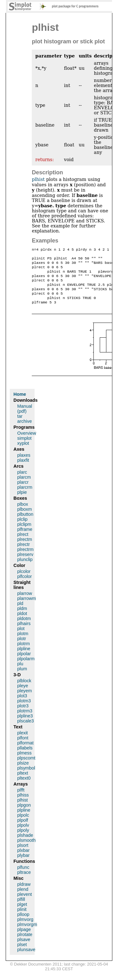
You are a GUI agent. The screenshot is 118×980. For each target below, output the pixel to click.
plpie (22, 501)
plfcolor (25, 585)
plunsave (26, 958)
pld (20, 612)
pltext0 (24, 787)
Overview (27, 442)
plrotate (25, 943)
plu (20, 672)
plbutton (25, 523)
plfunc (23, 876)
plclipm (24, 533)
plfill (21, 908)
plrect (23, 543)
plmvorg (25, 928)
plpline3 (25, 725)
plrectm (25, 548)
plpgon (24, 814)
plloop (23, 923)
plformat (25, 752)
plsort (23, 854)
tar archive (25, 427)
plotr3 (23, 715)
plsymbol (26, 777)
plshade (25, 844)
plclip (22, 528)
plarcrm (25, 496)
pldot (22, 622)
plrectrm (25, 558)
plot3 (22, 705)
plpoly (23, 839)
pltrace (24, 881)
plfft (21, 799)
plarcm (24, 486)
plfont (23, 747)
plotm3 (24, 710)
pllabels (25, 757)
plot (21, 637)
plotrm (24, 652)
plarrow (25, 602)
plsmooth (26, 849)
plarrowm (27, 607)
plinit (22, 918)
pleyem (25, 700)
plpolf (23, 829)
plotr (22, 647)
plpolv (23, 834)
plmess (25, 762)
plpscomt (26, 767)
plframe (25, 538)
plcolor (24, 580)
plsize (23, 772)
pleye (23, 694)
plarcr (23, 491)
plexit (23, 742)
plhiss (23, 804)
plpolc (23, 824)
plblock (24, 689)
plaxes (24, 464)
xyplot (23, 452)
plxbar (23, 859)
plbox (23, 513)
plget (22, 913)
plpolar (24, 662)
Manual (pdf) (25, 417)
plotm (23, 642)
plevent (25, 903)
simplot (25, 447)
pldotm (24, 627)
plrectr (24, 553)
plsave (24, 948)
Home (20, 403)
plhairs (24, 632)
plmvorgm (27, 933)
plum (22, 678)
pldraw (24, 893)
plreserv (25, 563)
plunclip (25, 568)
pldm (22, 617)
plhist (38, 179)
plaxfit (23, 469)
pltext (23, 782)
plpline (24, 657)
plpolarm (26, 667)
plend (23, 898)
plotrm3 (25, 720)
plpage (24, 938)
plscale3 (26, 730)
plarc (22, 481)
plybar (23, 864)
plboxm (25, 518)
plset (22, 953)
